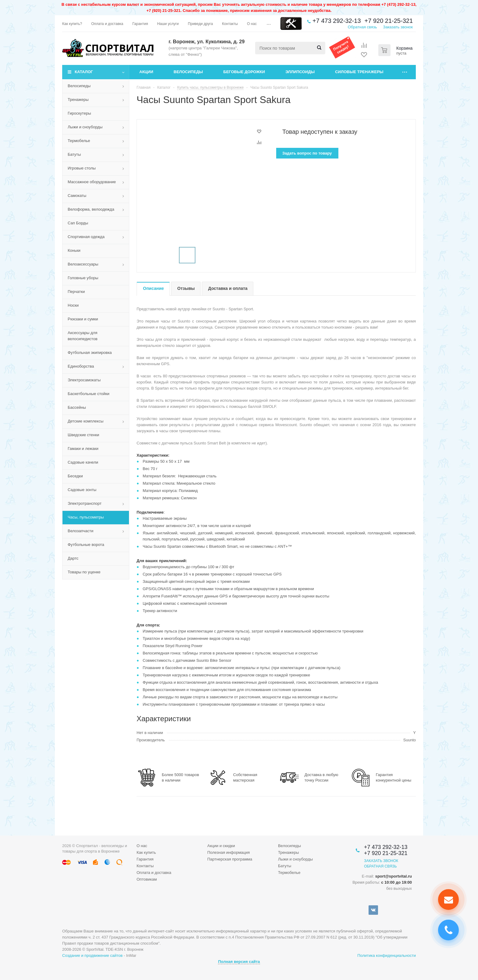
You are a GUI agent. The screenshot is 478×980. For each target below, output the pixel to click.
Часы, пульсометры (86, 517)
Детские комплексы (86, 421)
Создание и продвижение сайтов (92, 955)
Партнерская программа (230, 859)
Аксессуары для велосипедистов (83, 336)
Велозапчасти (80, 531)
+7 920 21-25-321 (389, 21)
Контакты (145, 866)
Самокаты (77, 196)
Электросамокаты (84, 380)
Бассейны (77, 407)
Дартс (73, 558)
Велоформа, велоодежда (91, 209)
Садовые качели (83, 462)
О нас (142, 846)
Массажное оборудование (92, 182)
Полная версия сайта (239, 962)
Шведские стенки (83, 435)
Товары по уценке (84, 572)
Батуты (74, 154)
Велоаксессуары (83, 264)
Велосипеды (188, 72)
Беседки (75, 476)
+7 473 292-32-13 (337, 21)
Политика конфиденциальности (387, 955)
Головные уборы (83, 278)
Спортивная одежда (86, 237)
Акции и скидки (221, 846)
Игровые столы (82, 168)
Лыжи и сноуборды (85, 127)
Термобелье (79, 141)
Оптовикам (147, 879)
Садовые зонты (82, 490)
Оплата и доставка (154, 873)
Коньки (74, 250)
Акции (146, 72)
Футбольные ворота (86, 545)
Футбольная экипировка (90, 353)
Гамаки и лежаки (83, 449)
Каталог (84, 72)
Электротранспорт (85, 503)
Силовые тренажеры (359, 72)
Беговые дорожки (244, 72)
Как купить (146, 852)
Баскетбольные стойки (89, 394)
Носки (73, 305)
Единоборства (81, 366)
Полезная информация (228, 852)
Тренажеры (78, 100)
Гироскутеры (79, 113)
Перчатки (76, 292)
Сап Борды (78, 223)
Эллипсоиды (300, 72)
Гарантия (145, 859)
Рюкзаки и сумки (83, 319)
